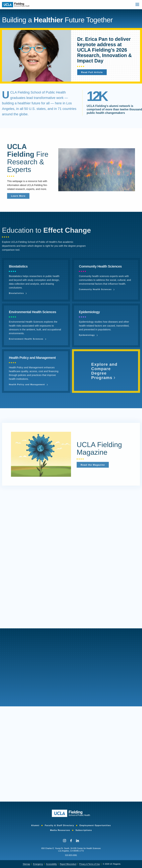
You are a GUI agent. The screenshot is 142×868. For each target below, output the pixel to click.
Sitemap (26, 864)
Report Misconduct (68, 864)
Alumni (35, 825)
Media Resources (60, 830)
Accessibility (51, 864)
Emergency (38, 864)
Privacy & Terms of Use (90, 864)
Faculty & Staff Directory (59, 825)
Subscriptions (84, 830)
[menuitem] (35, 826)
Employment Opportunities (95, 825)
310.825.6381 (71, 855)
